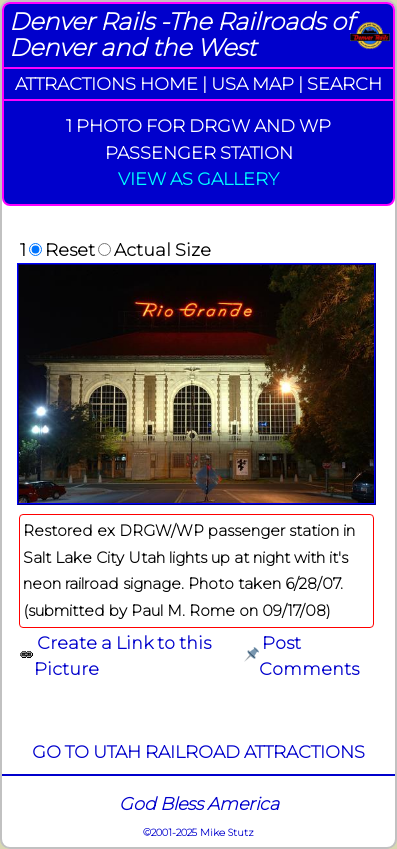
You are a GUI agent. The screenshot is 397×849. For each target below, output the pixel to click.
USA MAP (252, 83)
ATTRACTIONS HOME (106, 83)
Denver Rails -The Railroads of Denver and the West (181, 34)
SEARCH (344, 83)
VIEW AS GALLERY (198, 178)
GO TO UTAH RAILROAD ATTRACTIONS (198, 751)
